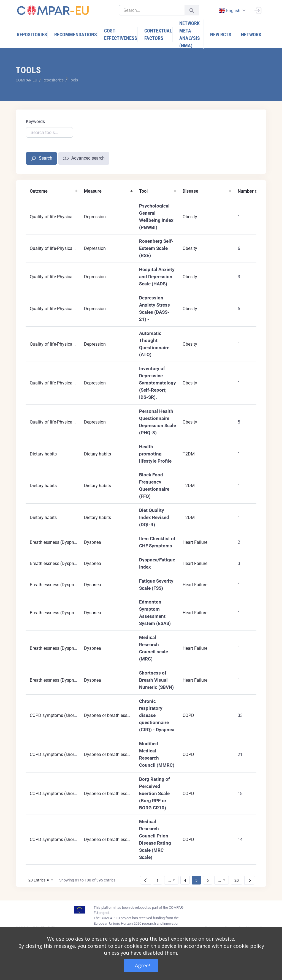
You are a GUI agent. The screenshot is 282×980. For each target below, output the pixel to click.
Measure (93, 191)
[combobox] (232, 11)
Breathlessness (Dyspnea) (55, 542)
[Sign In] (258, 10)
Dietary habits (43, 454)
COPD (188, 715)
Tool (143, 191)
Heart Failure (195, 542)
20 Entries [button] (42, 881)
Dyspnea (93, 542)
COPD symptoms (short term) (58, 715)
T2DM (189, 454)
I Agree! (141, 965)
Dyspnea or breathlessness (110, 715)
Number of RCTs (254, 191)
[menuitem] (32, 35)
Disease (190, 191)
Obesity (190, 217)
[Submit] (192, 10)
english (229, 11)
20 (238, 880)
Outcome (39, 191)
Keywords (35, 122)
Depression (95, 217)
